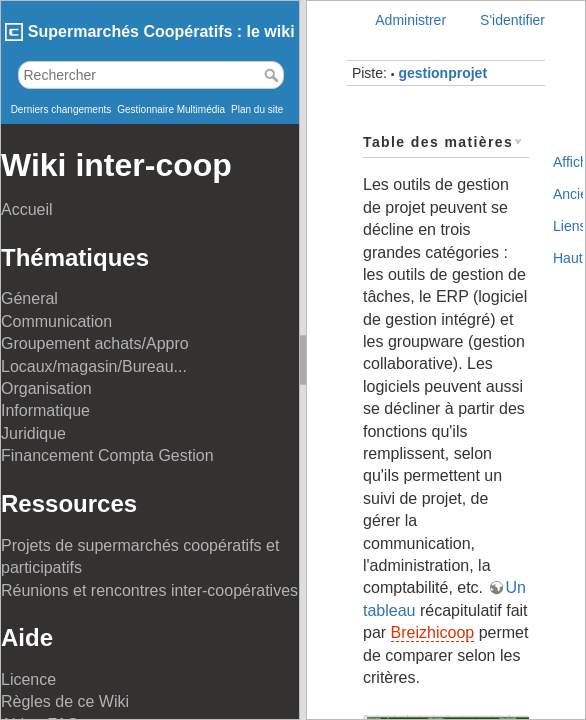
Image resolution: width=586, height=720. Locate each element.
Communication (56, 321)
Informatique (45, 410)
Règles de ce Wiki (65, 701)
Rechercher (273, 75)
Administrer (410, 20)
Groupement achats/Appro (95, 343)
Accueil (27, 209)
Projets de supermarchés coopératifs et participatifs (140, 556)
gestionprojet (442, 73)
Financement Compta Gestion (107, 455)
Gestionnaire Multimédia (171, 109)
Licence (28, 679)
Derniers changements (61, 109)
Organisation (46, 388)
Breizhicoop (433, 632)
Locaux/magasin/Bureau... (94, 366)
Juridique (33, 433)
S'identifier (512, 20)
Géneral (29, 298)
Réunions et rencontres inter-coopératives (149, 590)
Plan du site (257, 109)
